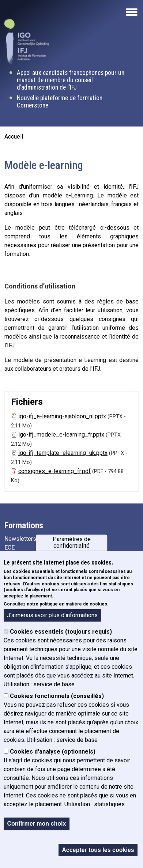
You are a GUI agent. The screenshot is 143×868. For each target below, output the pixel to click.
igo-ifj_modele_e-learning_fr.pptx (61, 435)
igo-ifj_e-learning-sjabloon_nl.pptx (62, 416)
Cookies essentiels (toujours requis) (61, 632)
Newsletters (20, 539)
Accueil (14, 137)
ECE (10, 548)
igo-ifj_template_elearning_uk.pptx (63, 453)
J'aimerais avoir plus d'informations (52, 615)
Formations (24, 525)
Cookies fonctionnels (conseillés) (57, 696)
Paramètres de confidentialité (72, 542)
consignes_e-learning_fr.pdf (54, 471)
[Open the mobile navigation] (132, 12)
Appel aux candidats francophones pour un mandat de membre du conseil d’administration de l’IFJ (71, 80)
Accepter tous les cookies (98, 850)
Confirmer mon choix (36, 824)
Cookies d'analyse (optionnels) (53, 752)
